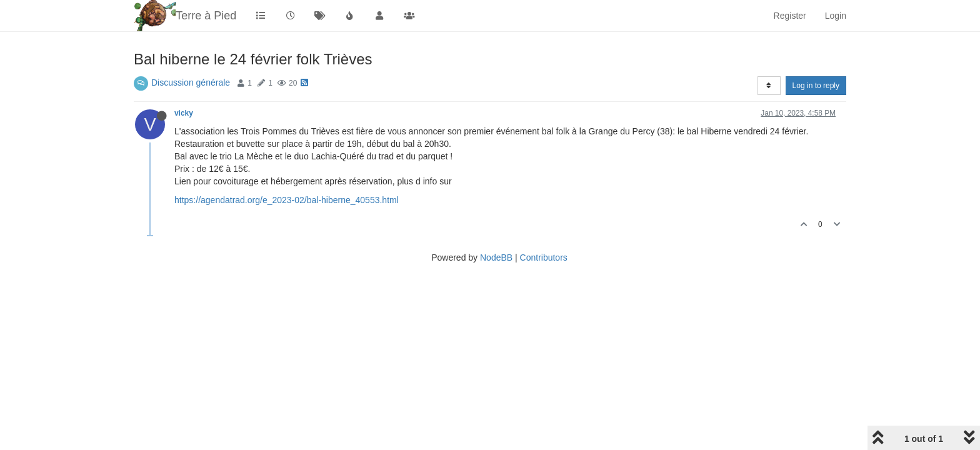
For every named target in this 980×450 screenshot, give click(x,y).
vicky (184, 113)
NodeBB (496, 257)
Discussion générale (191, 82)
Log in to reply (816, 86)
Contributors (544, 257)
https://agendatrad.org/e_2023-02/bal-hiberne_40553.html (287, 200)
